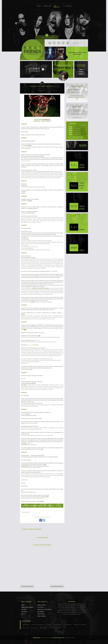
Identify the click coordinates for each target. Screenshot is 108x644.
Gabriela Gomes (70, 638)
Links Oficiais (41, 614)
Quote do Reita (25, 466)
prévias (33, 302)
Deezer (81, 74)
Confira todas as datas (76, 138)
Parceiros (24, 612)
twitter (82, 165)
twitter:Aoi (25, 628)
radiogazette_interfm (80, 625)
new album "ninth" (77, 118)
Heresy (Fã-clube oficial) (44, 609)
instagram (82, 167)
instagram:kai (57, 625)
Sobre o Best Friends (27, 607)
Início (39, 6)
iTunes (81, 70)
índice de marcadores (55, 628)
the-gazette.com (77, 111)
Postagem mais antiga (27, 586)
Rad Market (41, 612)
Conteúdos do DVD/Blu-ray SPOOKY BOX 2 (78, 53)
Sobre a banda (41, 605)
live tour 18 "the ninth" (77, 114)
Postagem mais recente (57, 586)
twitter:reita (43, 628)
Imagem (29, 146)
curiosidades (26, 625)
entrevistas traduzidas (38, 625)
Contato (68, 6)
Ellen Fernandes (46, 638)
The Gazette (57, 7)
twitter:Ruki (34, 628)
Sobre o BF (47, 6)
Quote (23, 314)
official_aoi (47, 119)
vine (82, 188)
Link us (23, 614)
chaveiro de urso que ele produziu (40, 288)
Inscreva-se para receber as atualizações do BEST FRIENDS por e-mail (77, 97)
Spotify (81, 72)
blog (82, 250)
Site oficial (41, 607)
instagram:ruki (67, 625)
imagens (49, 625)
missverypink (34, 506)
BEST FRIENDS (74, 89)
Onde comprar (42, 616)
